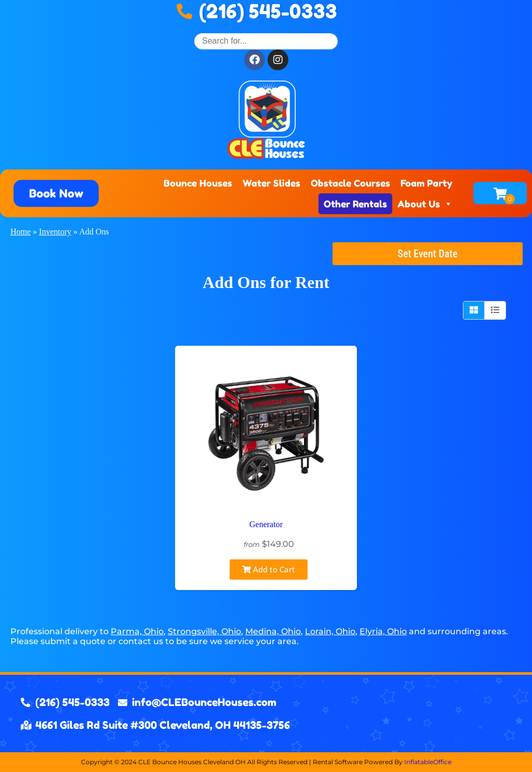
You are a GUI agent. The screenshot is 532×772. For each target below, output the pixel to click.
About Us (425, 204)
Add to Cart (269, 569)
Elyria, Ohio (383, 631)
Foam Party (427, 183)
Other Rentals (355, 204)
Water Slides (271, 183)
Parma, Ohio (137, 631)
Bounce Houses (198, 183)
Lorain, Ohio (330, 631)
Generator (266, 524)
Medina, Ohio (273, 631)
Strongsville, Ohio (204, 631)
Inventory (55, 232)
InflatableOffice (428, 762)
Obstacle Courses (350, 183)
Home (21, 232)
